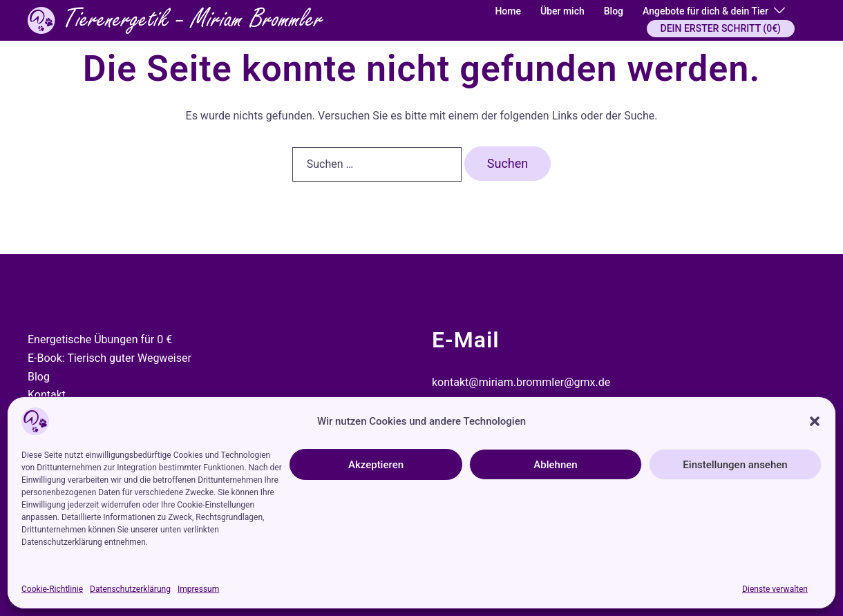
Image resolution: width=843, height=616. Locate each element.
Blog (614, 11)
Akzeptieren (376, 465)
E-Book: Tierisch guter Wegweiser (110, 358)
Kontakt (47, 395)
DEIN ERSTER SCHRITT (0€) (721, 28)
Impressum (198, 589)
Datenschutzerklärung (130, 589)
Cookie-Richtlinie (52, 589)
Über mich (562, 11)
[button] (815, 421)
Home (508, 11)
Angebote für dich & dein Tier (705, 11)
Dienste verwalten (775, 589)
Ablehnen (555, 465)
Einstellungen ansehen (735, 465)
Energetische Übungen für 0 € (100, 339)
